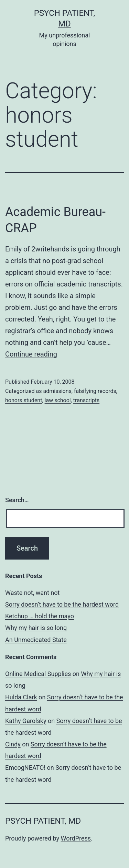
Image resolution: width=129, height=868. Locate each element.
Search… (17, 500)
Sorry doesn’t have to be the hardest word (62, 604)
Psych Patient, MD (43, 821)
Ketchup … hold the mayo (40, 616)
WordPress (76, 838)
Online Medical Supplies (38, 674)
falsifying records (95, 391)
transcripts (86, 400)
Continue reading (31, 354)
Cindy (13, 744)
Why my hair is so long (36, 628)
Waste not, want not (32, 593)
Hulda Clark (21, 697)
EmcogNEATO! (25, 768)
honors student (24, 400)
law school (58, 400)
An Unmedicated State (36, 640)
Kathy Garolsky (26, 721)
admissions (57, 391)
